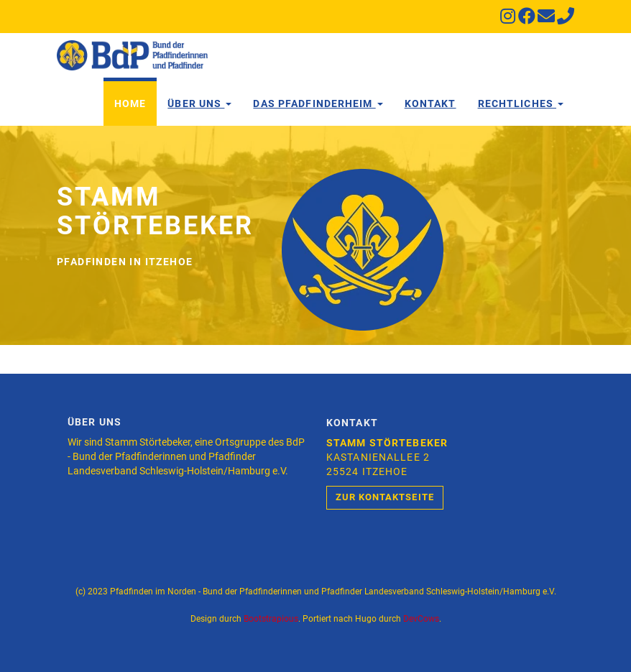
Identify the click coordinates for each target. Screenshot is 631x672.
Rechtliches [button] (521, 103)
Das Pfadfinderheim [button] (318, 103)
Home (130, 103)
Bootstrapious (271, 619)
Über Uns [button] (199, 103)
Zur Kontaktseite (385, 497)
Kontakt (430, 103)
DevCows (421, 619)
